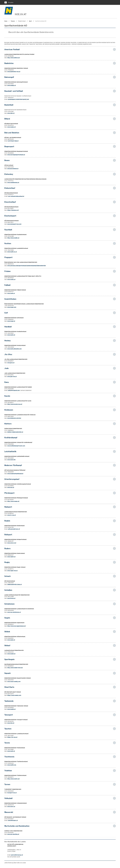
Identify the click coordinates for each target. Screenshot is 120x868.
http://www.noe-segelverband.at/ (17, 626)
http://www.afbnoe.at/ (14, 58)
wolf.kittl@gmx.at (13, 820)
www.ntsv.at (11, 723)
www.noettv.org (12, 765)
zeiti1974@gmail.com (14, 390)
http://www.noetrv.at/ (14, 779)
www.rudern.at (11, 557)
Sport (30, 21)
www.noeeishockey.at (13, 182)
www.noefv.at (11, 293)
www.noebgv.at (12, 85)
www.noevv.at (11, 807)
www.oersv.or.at (12, 543)
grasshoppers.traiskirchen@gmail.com (18, 99)
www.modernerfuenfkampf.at (15, 474)
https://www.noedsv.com (14, 695)
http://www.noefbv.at (13, 238)
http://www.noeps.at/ (13, 501)
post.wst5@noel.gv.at (17, 855)
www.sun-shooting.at (13, 834)
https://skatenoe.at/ (13, 210)
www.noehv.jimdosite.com (14, 349)
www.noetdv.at (11, 709)
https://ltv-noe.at (12, 737)
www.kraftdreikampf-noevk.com (16, 446)
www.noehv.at (11, 335)
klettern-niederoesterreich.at (15, 432)
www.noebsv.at (11, 127)
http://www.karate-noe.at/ (15, 404)
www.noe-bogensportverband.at (16, 155)
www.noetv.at (11, 751)
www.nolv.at (11, 487)
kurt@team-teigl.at (13, 141)
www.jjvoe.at (11, 363)
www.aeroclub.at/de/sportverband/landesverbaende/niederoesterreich (27, 266)
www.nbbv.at (11, 113)
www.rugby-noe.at (12, 571)
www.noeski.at (11, 654)
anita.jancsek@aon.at (14, 529)
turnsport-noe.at (12, 793)
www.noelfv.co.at (12, 252)
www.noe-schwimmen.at (14, 612)
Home (6, 21)
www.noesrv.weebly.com (14, 682)
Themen (13, 21)
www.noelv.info (11, 460)
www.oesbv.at (11, 640)
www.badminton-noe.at (14, 72)
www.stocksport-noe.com (14, 224)
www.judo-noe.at (12, 377)
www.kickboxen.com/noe (14, 418)
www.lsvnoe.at (11, 598)
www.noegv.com (12, 307)
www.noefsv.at (11, 279)
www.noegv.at (11, 321)
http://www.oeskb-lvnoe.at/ (15, 668)
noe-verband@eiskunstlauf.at (16, 196)
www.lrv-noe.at (12, 515)
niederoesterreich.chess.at (14, 584)
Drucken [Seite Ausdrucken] (9, 2)
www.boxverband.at (13, 169)
